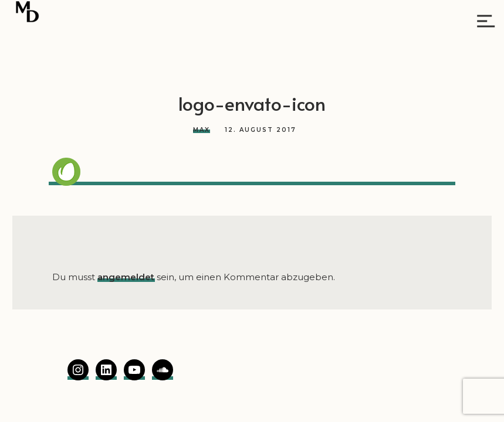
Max (202, 130)
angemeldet (126, 277)
